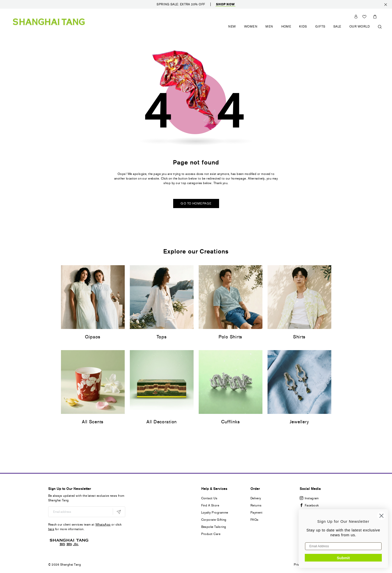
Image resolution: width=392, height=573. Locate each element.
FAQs (255, 520)
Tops (162, 337)
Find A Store (210, 505)
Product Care (211, 534)
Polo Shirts (230, 337)
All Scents (93, 422)
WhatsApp (103, 525)
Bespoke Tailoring (214, 527)
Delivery (256, 498)
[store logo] (49, 22)
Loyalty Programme (215, 513)
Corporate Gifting (214, 520)
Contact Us (209, 498)
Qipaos (93, 337)
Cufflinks (230, 422)
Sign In (356, 17)
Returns (256, 505)
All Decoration (162, 422)
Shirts (299, 337)
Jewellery (299, 422)
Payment (256, 513)
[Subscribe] (119, 512)
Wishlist (365, 17)
